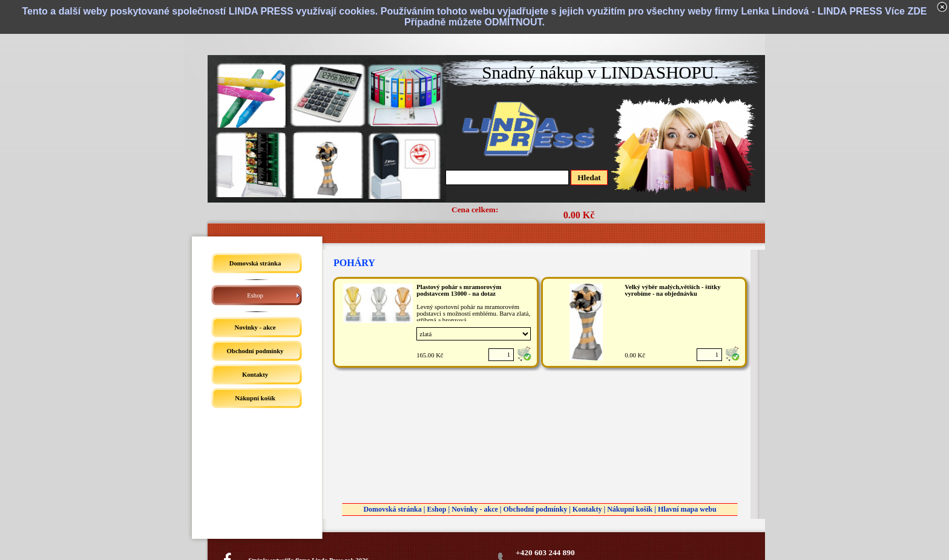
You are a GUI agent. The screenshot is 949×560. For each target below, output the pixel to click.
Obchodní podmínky (535, 509)
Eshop (436, 509)
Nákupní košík (630, 509)
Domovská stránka (392, 509)
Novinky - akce (475, 509)
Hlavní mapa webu (687, 509)
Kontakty (587, 509)
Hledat (589, 177)
